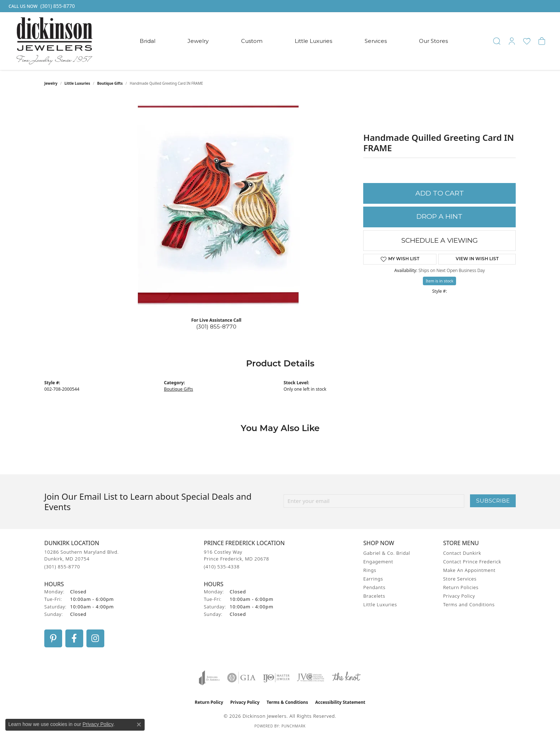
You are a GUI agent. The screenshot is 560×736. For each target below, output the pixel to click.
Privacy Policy (459, 596)
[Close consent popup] (139, 725)
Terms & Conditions (287, 702)
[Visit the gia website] (241, 678)
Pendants (374, 587)
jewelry (51, 83)
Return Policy (209, 702)
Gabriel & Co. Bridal (387, 553)
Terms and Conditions (469, 604)
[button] (497, 41)
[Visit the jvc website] (311, 678)
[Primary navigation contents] (294, 41)
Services (376, 41)
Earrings (373, 579)
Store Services (460, 579)
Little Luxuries (313, 41)
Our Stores (433, 41)
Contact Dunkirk (462, 553)
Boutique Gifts (110, 83)
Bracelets (374, 596)
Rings (370, 570)
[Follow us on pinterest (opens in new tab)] (53, 638)
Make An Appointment (469, 570)
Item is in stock (440, 281)
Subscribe (493, 501)
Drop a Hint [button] (439, 216)
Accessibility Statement (340, 702)
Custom (252, 41)
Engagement (378, 562)
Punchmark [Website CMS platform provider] (294, 726)
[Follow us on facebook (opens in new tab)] (74, 638)
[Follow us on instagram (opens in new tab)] (95, 638)
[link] (41, 6)
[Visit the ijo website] (276, 678)
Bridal (147, 41)
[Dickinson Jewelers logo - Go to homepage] (54, 41)
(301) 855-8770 (216, 327)
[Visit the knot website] (346, 678)
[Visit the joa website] (209, 678)
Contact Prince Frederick (472, 562)
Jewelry (198, 41)
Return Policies (461, 587)
